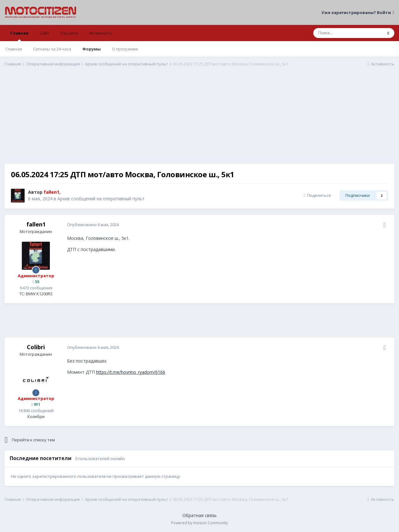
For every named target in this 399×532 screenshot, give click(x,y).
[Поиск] (348, 33)
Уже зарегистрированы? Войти (358, 12)
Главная (19, 36)
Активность (101, 33)
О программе (125, 49)
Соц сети (69, 33)
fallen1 (36, 224)
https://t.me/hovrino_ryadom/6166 (131, 372)
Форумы (91, 49)
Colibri (36, 347)
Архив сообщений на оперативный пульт (101, 199)
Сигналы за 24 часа (52, 49)
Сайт (44, 33)
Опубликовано (93, 225)
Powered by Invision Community (199, 523)
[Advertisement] (199, 120)
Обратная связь (199, 515)
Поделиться (317, 195)
